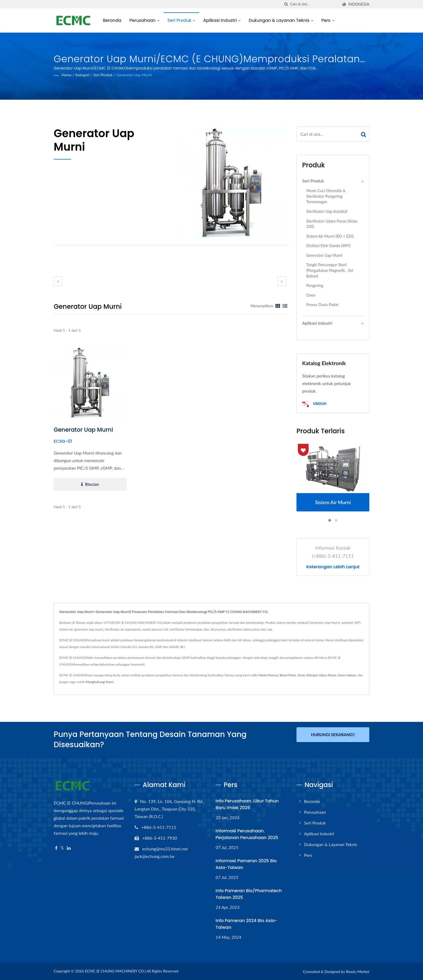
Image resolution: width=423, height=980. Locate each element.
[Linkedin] (69, 848)
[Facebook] (56, 848)
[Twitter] (62, 848)
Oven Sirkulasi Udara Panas (317, 675)
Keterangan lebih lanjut (333, 567)
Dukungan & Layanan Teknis (282, 20)
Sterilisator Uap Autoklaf (327, 211)
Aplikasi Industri (223, 20)
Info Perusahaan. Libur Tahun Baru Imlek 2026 (247, 804)
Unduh (314, 404)
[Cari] (286, 4)
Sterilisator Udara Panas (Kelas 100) (332, 224)
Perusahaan (145, 20)
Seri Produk (182, 20)
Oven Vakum (347, 675)
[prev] (58, 281)
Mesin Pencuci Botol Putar (277, 675)
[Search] (314, 4)
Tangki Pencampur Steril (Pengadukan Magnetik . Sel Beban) (330, 270)
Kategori (83, 75)
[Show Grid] (278, 306)
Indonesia (359, 4)
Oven (311, 295)
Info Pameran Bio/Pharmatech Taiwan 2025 (249, 894)
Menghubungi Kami (99, 682)
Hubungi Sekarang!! (333, 735)
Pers (329, 20)
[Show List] (285, 306)
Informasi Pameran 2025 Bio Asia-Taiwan (246, 864)
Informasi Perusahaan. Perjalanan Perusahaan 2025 (247, 834)
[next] (282, 281)
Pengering (315, 285)
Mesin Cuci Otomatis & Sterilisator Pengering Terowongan (326, 196)
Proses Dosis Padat (322, 305)
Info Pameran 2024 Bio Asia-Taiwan (246, 924)
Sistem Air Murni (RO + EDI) (330, 236)
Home (66, 75)
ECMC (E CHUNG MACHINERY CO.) (115, 971)
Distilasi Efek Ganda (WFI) (328, 246)
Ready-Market (358, 972)
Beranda (113, 20)
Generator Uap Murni (134, 75)
